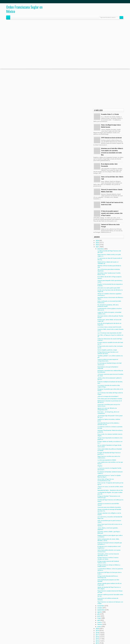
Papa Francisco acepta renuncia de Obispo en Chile (110, 592)
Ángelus (100, 466)
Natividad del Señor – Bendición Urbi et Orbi (110, 490)
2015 (97, 639)
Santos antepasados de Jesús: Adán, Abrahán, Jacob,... (108, 540)
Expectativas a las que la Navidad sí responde (108, 368)
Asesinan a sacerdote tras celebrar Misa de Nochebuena (110, 371)
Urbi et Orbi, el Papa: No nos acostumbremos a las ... (106, 480)
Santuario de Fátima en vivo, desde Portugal (110, 225)
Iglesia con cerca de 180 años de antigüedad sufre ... (107, 409)
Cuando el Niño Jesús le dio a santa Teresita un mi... (110, 330)
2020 (97, 629)
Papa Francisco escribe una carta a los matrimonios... (109, 457)
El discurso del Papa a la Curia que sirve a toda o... (109, 573)
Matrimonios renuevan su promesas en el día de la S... (110, 402)
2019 (97, 631)
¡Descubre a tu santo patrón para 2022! (109, 288)
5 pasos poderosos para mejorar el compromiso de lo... (108, 360)
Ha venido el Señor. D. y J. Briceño (110, 114)
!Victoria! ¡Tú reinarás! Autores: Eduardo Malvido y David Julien (112, 190)
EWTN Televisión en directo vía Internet (111, 138)
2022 (97, 245)
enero (99, 627)
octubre (100, 608)
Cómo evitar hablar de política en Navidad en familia (110, 450)
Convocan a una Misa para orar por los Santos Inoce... (109, 405)
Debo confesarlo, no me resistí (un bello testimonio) (109, 302)
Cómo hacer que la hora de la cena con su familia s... (110, 525)
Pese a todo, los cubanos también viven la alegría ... (110, 435)
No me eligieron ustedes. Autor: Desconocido (109, 165)
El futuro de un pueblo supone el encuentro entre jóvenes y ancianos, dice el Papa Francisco (112, 213)
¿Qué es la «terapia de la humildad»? (108, 396)
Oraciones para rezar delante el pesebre (109, 507)
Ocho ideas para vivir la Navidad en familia (110, 399)
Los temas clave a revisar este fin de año (109, 327)
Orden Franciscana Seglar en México (24, 9)
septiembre (101, 610)
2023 (97, 243)
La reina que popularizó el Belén (107, 460)
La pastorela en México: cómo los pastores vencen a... (110, 569)
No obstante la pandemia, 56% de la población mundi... (108, 306)
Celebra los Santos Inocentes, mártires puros (109, 420)
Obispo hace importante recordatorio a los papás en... (110, 439)
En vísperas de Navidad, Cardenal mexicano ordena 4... (110, 473)
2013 (97, 643)
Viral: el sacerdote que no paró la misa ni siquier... (109, 521)
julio (99, 614)
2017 (97, 635)
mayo (99, 618)
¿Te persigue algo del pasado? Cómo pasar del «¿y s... (110, 416)
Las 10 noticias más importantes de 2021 (110, 333)
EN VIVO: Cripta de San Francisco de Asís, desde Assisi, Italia (112, 203)
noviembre (101, 606)
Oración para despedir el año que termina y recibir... (110, 281)
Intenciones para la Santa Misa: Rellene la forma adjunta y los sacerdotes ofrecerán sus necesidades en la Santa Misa (112, 152)
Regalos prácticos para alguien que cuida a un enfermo (110, 536)
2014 (97, 641)
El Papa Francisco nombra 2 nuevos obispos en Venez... (108, 558)
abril (99, 620)
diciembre (101, 249)
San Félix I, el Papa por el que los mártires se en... (110, 336)
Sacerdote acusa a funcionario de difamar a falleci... (110, 298)
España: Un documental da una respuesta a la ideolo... (110, 285)
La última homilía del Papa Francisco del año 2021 (109, 252)
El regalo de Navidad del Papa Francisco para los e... (109, 453)
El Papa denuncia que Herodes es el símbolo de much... (108, 353)
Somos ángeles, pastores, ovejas (107, 350)
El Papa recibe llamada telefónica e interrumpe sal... (108, 577)
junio (99, 616)
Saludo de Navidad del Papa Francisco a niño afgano (109, 588)
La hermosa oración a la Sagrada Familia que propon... (109, 469)
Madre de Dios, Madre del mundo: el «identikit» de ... (108, 263)
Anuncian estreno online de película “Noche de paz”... (110, 317)
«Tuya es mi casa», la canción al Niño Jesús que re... (110, 487)
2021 (97, 247)
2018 (97, 633)
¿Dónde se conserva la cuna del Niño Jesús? (108, 504)
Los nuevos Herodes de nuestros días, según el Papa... (109, 386)
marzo (99, 622)
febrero (100, 624)
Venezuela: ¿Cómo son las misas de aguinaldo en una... (108, 555)
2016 (97, 637)
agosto (100, 612)
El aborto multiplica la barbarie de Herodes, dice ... (110, 382)
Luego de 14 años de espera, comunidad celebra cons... (109, 313)
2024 (97, 241)
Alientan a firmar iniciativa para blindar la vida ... (109, 266)
